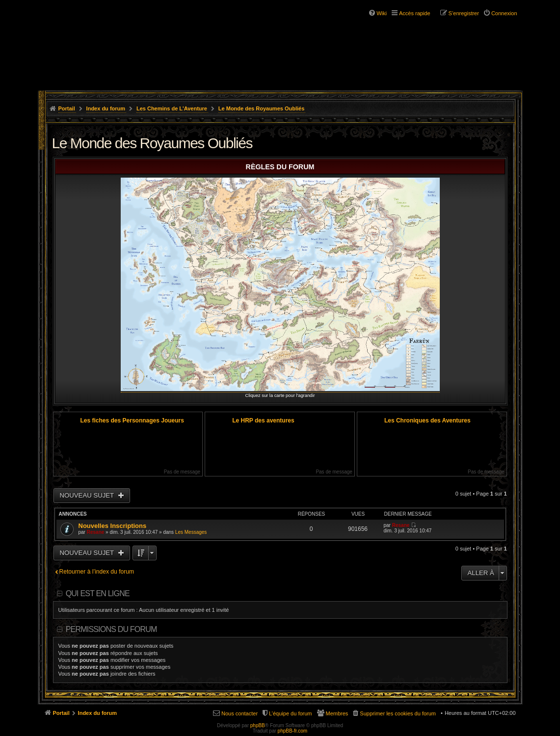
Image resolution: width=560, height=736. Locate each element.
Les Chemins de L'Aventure (172, 108)
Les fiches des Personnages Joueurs (132, 421)
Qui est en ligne (98, 593)
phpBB (258, 725)
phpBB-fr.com (293, 731)
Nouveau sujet (88, 495)
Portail (67, 108)
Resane (96, 532)
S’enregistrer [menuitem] (464, 13)
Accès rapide (415, 13)
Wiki (382, 13)
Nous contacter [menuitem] (240, 713)
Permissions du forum (111, 629)
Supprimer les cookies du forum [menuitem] (398, 713)
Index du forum (106, 108)
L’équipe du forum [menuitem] (290, 713)
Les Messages (191, 532)
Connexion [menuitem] (504, 13)
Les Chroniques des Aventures (427, 421)
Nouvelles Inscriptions (113, 526)
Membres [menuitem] (337, 713)
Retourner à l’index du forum (97, 572)
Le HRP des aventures (263, 421)
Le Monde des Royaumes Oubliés (261, 108)
